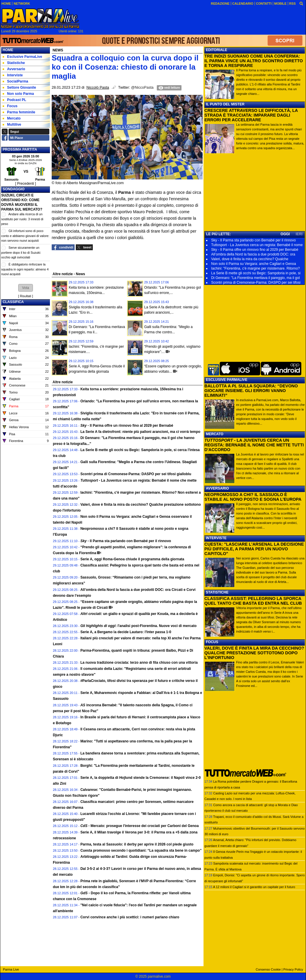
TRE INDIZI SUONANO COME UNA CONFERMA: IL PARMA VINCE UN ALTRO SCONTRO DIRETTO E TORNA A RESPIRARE (254, 61)
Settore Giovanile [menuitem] (19, 88)
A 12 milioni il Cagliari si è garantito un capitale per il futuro (254, 887)
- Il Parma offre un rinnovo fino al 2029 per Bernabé (127, 426)
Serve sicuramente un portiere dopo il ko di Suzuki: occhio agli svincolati (21, 252)
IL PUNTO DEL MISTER (225, 104)
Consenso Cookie (268, 969)
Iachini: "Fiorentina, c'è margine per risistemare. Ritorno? (255, 268)
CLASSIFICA (13, 302)
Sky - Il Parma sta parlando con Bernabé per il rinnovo (253, 240)
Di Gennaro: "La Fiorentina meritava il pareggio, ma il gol (255, 278)
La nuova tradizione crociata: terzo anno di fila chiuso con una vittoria (139, 663)
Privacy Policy (293, 969)
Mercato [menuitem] (12, 118)
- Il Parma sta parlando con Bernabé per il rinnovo (126, 541)
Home (8, 50)
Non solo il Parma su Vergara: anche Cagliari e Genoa (254, 264)
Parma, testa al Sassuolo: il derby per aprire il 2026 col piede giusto (137, 844)
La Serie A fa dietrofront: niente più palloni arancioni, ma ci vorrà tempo (141, 432)
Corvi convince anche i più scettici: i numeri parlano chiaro (130, 917)
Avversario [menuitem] (14, 69)
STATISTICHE (217, 592)
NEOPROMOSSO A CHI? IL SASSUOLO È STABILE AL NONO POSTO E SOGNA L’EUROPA (253, 497)
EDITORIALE (216, 50)
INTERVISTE (216, 538)
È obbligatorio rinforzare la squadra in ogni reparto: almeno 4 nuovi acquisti (25, 269)
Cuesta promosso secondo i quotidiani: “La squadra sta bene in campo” (141, 850)
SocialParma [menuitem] (15, 81)
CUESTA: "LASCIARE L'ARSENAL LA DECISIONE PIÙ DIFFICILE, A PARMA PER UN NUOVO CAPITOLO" (254, 549)
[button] (26, 288)
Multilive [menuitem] (12, 125)
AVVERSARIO (217, 488)
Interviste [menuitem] (13, 75)
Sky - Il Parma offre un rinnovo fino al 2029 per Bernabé (255, 250)
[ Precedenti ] (26, 184)
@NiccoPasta (142, 88)
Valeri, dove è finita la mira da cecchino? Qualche (250, 259)
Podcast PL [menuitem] (14, 100)
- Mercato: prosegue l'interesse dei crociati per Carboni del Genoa (140, 826)
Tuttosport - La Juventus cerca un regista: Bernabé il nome (257, 245)
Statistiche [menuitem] (14, 63)
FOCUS (212, 642)
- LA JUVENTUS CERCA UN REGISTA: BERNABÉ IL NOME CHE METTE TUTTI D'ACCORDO (254, 445)
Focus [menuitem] (10, 106)
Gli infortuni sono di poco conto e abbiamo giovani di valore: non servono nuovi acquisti (25, 236)
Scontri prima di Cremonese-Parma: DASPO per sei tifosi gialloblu (136, 474)
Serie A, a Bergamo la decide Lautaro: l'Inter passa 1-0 (126, 632)
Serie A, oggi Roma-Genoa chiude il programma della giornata (132, 559)
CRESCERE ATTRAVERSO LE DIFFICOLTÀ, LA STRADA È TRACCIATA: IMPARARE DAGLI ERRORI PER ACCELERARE (251, 115)
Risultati (26, 296)
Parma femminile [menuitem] (19, 112)
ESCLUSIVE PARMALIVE (227, 380)
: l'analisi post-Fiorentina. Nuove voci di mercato (139, 626)
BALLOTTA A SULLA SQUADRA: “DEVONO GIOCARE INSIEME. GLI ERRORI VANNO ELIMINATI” (251, 391)
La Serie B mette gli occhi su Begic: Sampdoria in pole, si (256, 273)
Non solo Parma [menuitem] (18, 94)
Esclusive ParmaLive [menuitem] (22, 57)
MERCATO (215, 434)
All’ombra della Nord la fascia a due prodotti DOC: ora (253, 254)
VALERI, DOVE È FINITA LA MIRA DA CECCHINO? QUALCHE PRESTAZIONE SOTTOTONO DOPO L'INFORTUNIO (254, 653)
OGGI (285, 234)
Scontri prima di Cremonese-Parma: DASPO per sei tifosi (256, 283)
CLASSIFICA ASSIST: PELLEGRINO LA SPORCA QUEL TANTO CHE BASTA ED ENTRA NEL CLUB (253, 601)
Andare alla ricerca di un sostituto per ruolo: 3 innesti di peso (22, 219)
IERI (299, 234)
